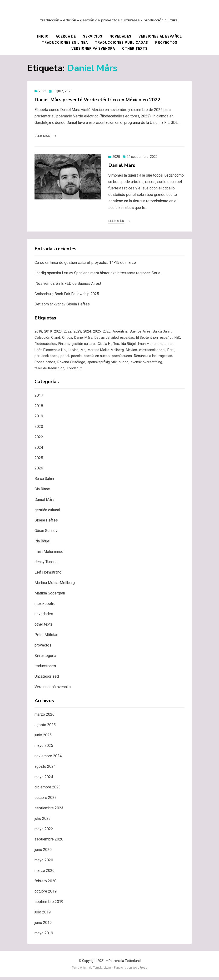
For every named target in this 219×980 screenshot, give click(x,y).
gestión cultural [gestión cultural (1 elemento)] (83, 345)
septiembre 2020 (49, 842)
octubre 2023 (46, 800)
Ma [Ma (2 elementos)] (83, 352)
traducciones (45, 669)
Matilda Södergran (50, 596)
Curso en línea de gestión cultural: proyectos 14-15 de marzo (85, 263)
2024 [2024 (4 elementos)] (87, 332)
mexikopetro (45, 606)
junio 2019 (43, 925)
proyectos (166, 43)
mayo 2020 (44, 863)
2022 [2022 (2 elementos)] (68, 332)
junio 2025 (43, 738)
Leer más (42, 137)
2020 (116, 157)
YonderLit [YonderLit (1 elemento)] (74, 371)
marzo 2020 (45, 873)
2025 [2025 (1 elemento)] (97, 332)
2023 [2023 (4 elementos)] (77, 332)
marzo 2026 (45, 717)
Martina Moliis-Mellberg (55, 585)
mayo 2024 (44, 780)
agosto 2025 (45, 727)
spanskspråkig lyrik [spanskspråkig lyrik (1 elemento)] (102, 364)
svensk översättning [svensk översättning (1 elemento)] (146, 364)
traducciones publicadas (122, 43)
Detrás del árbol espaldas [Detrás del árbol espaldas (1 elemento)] (114, 339)
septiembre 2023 (49, 811)
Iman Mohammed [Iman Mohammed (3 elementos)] (152, 345)
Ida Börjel (42, 544)
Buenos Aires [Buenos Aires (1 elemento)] (140, 332)
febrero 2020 (45, 884)
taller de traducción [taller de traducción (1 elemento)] (50, 371)
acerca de (66, 37)
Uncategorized (47, 679)
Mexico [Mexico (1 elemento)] (132, 352)
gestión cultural (47, 513)
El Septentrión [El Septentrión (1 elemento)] (147, 339)
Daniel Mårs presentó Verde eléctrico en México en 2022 (97, 100)
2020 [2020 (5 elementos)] (58, 332)
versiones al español (160, 37)
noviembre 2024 (48, 759)
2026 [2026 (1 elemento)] (107, 332)
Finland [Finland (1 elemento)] (64, 345)
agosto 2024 (45, 769)
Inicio (43, 37)
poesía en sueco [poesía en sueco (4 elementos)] (97, 358)
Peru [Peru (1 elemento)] (171, 352)
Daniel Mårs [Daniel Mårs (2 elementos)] (83, 339)
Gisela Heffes (46, 523)
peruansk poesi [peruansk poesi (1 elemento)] (46, 358)
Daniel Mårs (122, 166)
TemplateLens (102, 970)
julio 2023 (43, 821)
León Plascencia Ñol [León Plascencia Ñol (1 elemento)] (50, 352)
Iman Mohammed (49, 554)
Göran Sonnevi (46, 533)
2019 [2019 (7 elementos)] (48, 332)
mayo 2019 (44, 936)
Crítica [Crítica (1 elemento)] (67, 339)
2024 (39, 450)
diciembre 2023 (48, 790)
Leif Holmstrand (48, 575)
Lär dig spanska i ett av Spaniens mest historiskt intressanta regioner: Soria (97, 274)
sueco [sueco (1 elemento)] (124, 364)
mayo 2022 (44, 832)
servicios (93, 37)
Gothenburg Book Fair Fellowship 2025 (67, 294)
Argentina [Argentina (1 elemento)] (120, 332)
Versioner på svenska (93, 49)
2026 (39, 471)
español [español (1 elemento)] (166, 339)
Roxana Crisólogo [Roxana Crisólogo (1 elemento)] (71, 364)
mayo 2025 (44, 748)
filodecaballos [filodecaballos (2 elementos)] (45, 345)
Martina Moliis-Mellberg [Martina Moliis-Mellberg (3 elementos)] (106, 352)
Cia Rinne (42, 492)
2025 (39, 461)
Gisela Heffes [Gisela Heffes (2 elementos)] (108, 345)
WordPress (140, 970)
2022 (42, 92)
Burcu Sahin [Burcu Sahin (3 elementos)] (162, 332)
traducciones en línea (65, 43)
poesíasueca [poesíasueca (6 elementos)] (122, 358)
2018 (39, 408)
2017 (39, 398)
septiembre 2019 (49, 904)
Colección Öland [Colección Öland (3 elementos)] (47, 339)
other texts (135, 49)
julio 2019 (43, 915)
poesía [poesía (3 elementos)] (76, 358)
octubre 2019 (46, 894)
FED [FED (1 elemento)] (177, 339)
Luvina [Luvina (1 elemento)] (74, 352)
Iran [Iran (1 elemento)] (171, 345)
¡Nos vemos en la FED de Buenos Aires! (68, 284)
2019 (39, 419)
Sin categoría (45, 658)
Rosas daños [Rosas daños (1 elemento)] (45, 364)
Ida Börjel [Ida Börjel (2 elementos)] (128, 345)
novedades (120, 37)
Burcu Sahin (44, 481)
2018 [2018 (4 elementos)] (38, 332)
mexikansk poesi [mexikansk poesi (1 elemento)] (152, 352)
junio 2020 (43, 852)
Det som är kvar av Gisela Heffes (62, 305)
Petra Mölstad (46, 637)
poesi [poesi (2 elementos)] (65, 358)
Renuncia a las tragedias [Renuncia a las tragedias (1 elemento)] (153, 358)
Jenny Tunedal (46, 565)
